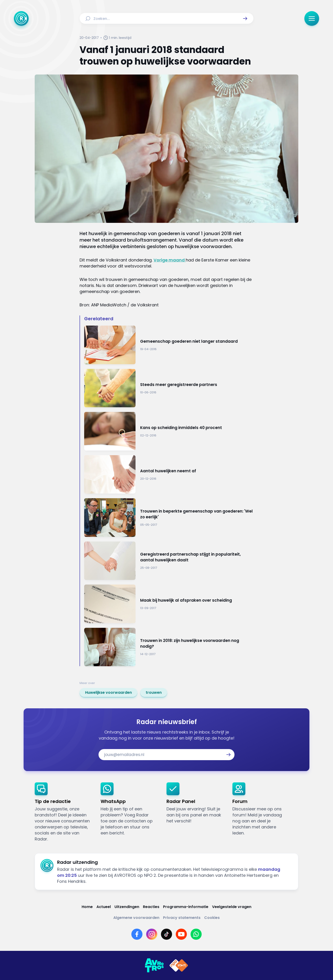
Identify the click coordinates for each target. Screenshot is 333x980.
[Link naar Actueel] (104, 907)
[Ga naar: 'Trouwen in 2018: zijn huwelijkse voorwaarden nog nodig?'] (169, 647)
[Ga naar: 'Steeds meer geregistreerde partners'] (169, 388)
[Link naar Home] (87, 907)
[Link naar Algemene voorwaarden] (136, 918)
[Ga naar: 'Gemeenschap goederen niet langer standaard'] (169, 345)
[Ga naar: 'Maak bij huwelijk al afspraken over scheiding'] (169, 604)
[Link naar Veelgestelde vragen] (232, 907)
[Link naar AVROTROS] (154, 965)
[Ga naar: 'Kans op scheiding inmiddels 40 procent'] (169, 431)
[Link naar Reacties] (151, 907)
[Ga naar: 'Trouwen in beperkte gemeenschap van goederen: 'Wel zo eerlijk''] (169, 518)
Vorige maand (170, 260)
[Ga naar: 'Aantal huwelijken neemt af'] (169, 474)
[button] (245, 19)
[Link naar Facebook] (137, 934)
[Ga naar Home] (21, 19)
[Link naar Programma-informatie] (186, 907)
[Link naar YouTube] (181, 934)
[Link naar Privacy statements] (182, 918)
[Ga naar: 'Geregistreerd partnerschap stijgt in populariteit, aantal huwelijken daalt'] (169, 561)
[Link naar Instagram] (152, 934)
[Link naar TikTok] (166, 934)
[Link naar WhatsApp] (196, 934)
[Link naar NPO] (179, 965)
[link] (108, 693)
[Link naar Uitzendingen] (127, 907)
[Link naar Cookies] (212, 918)
